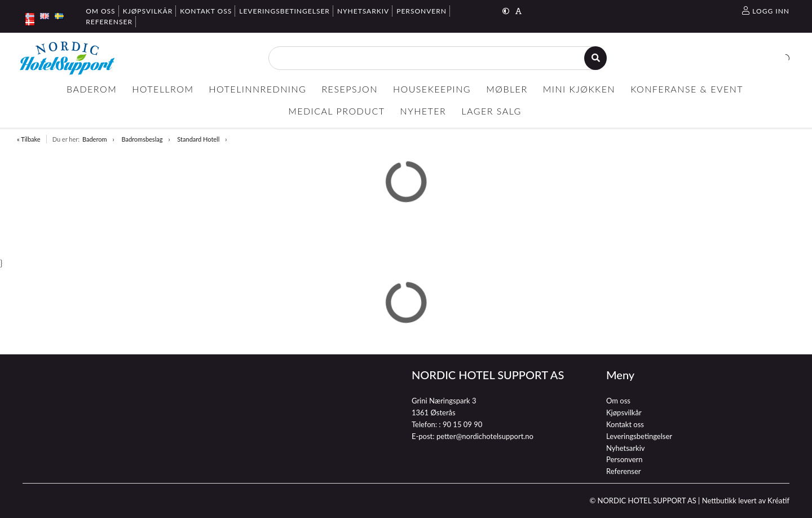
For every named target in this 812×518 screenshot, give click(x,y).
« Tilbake (29, 139)
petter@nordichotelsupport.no (485, 436)
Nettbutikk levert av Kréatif (746, 501)
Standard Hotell (198, 139)
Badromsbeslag (142, 139)
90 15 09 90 (462, 424)
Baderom (95, 139)
